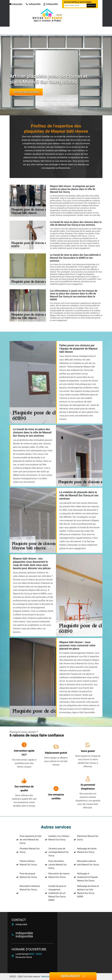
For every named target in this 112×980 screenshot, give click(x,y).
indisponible (16, 4)
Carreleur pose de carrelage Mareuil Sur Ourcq (58, 852)
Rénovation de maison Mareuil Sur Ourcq (59, 875)
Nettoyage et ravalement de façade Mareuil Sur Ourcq (87, 877)
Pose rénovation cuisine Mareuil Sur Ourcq (57, 865)
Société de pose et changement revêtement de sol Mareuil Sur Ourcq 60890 (57, 893)
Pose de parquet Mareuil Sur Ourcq (28, 875)
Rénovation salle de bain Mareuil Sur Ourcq (88, 863)
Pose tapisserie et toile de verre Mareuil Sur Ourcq (31, 840)
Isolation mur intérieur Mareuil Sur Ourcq (59, 838)
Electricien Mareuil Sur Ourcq (88, 838)
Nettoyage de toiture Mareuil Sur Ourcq (87, 850)
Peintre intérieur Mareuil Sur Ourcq (28, 863)
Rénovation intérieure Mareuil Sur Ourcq (30, 888)
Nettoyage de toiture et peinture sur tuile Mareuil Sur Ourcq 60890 (88, 891)
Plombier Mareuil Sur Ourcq (30, 850)
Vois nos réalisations (26, 92)
